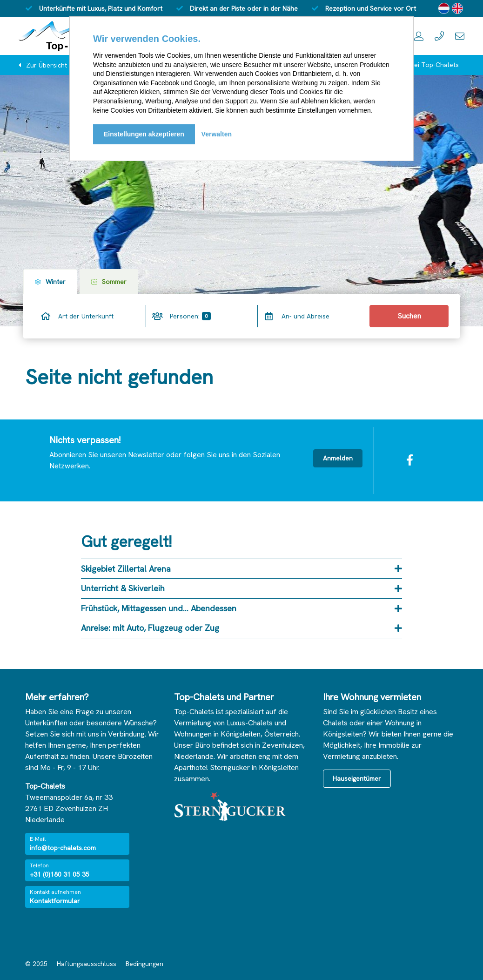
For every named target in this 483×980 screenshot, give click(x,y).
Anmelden (338, 458)
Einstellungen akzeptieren (144, 134)
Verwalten (217, 134)
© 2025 (36, 964)
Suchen (409, 316)
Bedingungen (144, 964)
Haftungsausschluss (87, 964)
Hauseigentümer (357, 778)
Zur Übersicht (47, 65)
